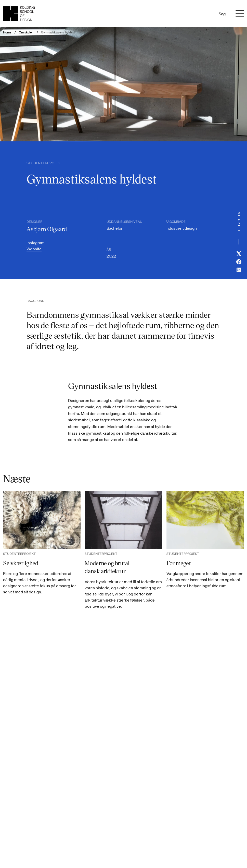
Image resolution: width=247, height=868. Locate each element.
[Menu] (240, 14)
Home (7, 32)
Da (199, 14)
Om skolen (26, 32)
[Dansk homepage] (19, 14)
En (206, 14)
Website (34, 249)
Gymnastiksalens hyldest (58, 32)
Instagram (36, 243)
